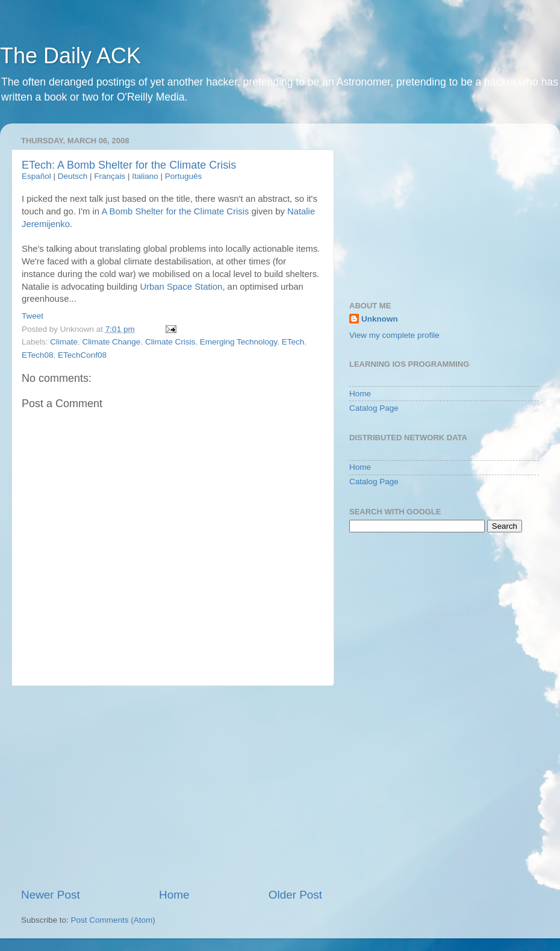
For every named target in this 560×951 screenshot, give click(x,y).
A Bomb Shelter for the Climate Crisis (175, 211)
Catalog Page (374, 408)
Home (174, 895)
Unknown (380, 319)
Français (110, 176)
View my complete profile (394, 335)
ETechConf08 (82, 355)
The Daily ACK (70, 56)
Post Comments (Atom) (113, 920)
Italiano (145, 176)
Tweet (33, 316)
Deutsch (73, 176)
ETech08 (38, 355)
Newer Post (51, 895)
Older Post (295, 895)
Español (36, 176)
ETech (293, 342)
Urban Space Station (181, 287)
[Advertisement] (172, 787)
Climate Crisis (170, 342)
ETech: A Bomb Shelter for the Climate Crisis (129, 165)
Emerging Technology (239, 342)
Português (184, 176)
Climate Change (112, 342)
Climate (64, 342)
